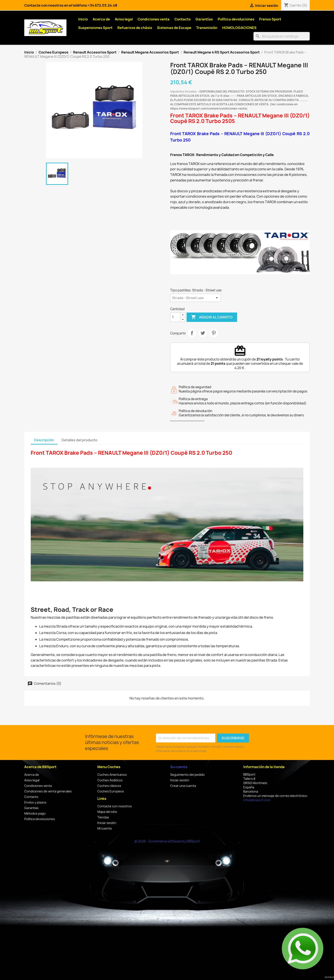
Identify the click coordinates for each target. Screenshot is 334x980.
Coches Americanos (112, 775)
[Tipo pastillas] (196, 298)
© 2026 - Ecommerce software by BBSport (167, 841)
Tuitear (203, 333)
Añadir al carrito (212, 317)
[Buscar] (282, 36)
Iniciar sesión (107, 823)
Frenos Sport (270, 19)
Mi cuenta (104, 828)
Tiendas (103, 817)
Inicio (83, 19)
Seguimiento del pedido (187, 775)
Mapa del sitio (107, 812)
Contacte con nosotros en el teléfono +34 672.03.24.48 (71, 5)
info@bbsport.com (257, 800)
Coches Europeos (111, 791)
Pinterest (214, 333)
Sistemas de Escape (174, 28)
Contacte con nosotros (115, 806)
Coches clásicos (109, 786)
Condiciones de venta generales (48, 791)
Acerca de (101, 19)
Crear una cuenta (183, 786)
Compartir (192, 333)
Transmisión (207, 28)
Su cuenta (179, 767)
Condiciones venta (154, 19)
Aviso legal (124, 19)
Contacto (183, 19)
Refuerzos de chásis (135, 28)
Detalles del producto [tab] (79, 440)
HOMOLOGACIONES (239, 28)
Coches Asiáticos (110, 780)
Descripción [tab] (44, 440)
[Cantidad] (175, 317)
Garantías (204, 19)
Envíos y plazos (35, 802)
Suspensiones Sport (95, 28)
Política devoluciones (236, 19)
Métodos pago (35, 813)
